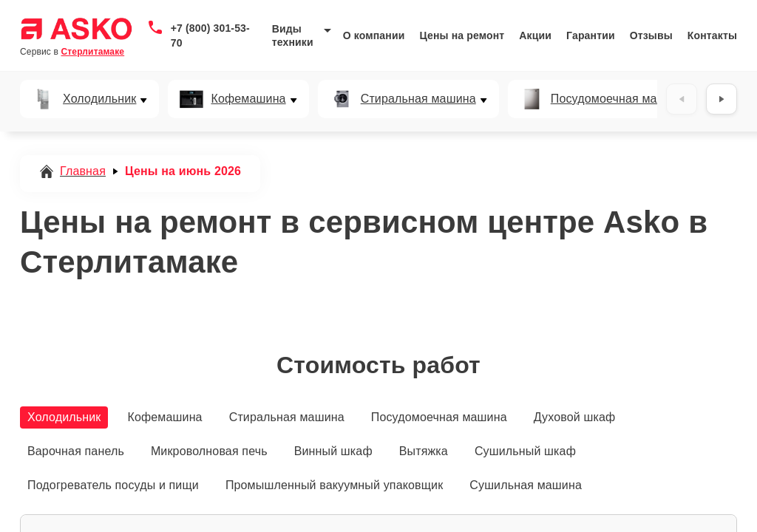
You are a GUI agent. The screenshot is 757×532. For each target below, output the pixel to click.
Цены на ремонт (462, 35)
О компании (374, 35)
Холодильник (99, 99)
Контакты (712, 35)
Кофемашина (248, 99)
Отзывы (651, 35)
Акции (535, 35)
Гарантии (591, 35)
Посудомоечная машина (619, 99)
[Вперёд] (722, 99)
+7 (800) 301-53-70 (210, 35)
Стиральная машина (418, 99)
